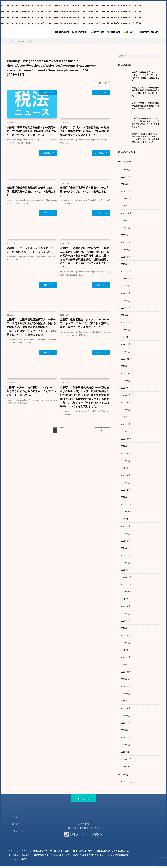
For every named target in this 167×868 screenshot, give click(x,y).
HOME (15, 810)
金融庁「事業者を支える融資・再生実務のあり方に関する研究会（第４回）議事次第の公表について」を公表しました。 (31, 131)
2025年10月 (126, 213)
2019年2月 (126, 737)
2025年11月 (126, 206)
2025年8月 (126, 220)
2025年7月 (126, 228)
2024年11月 (126, 279)
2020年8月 (126, 606)
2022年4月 (126, 475)
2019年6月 (126, 708)
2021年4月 (126, 548)
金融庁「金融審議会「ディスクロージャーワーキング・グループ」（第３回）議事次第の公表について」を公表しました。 (85, 323)
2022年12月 (126, 432)
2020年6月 (126, 621)
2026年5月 (126, 169)
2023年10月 (126, 373)
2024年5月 (126, 322)
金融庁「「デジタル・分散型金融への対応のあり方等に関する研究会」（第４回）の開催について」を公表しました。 (85, 131)
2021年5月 (126, 541)
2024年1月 (126, 351)
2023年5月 (126, 410)
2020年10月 (126, 592)
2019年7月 (126, 701)
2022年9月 (126, 446)
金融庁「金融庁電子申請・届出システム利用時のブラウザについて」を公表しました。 (85, 191)
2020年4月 (126, 635)
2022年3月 (126, 483)
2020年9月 (126, 599)
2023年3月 (126, 424)
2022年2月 (126, 490)
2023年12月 (126, 359)
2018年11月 (126, 759)
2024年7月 (126, 308)
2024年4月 (126, 330)
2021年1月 (126, 570)
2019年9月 (126, 686)
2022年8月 (126, 453)
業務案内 (62, 32)
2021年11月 (126, 504)
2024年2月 (126, 344)
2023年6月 (126, 402)
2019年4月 (126, 723)
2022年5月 (126, 468)
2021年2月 (126, 563)
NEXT (102, 430)
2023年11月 (126, 366)
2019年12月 (126, 665)
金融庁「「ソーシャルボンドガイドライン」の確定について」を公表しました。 (30, 250)
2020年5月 (126, 628)
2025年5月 (126, 242)
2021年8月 (126, 519)
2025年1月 (126, 264)
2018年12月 (126, 752)
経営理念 (97, 32)
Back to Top (83, 799)
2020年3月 (126, 643)
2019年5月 (126, 715)
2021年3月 (126, 555)
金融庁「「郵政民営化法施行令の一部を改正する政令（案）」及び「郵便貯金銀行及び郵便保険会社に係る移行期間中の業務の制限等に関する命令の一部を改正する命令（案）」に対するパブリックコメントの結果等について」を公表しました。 (85, 397)
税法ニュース (49, 93)
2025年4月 (126, 250)
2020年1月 (126, 657)
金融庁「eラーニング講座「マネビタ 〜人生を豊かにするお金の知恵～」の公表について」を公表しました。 (31, 391)
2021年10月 (126, 512)
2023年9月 (126, 381)
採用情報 (114, 32)
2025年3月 (126, 257)
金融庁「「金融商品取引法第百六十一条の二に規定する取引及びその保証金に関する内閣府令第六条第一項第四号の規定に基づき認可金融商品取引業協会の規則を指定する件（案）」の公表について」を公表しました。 (85, 257)
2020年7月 (126, 614)
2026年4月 (126, 177)
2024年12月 (126, 271)
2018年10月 (126, 766)
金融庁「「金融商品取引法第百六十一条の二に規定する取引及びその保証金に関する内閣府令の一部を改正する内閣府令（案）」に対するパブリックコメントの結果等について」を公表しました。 (31, 327)
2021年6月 (126, 533)
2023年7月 (126, 395)
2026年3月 (126, 184)
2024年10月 (126, 286)
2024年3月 (126, 337)
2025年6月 (126, 235)
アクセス (16, 817)
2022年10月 (126, 439)
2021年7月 (126, 526)
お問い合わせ (149, 32)
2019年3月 (126, 730)
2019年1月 (126, 745)
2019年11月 (126, 672)
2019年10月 (126, 679)
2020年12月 (126, 577)
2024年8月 (126, 301)
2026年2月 (126, 191)
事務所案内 (80, 32)
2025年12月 (126, 199)
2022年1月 (126, 497)
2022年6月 (126, 461)
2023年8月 (126, 388)
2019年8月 (126, 694)
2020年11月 (126, 584)
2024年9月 (126, 293)
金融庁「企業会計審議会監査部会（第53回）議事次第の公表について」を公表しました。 (31, 191)
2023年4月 (126, 417)
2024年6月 (126, 315)
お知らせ (130, 32)
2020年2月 (126, 650)
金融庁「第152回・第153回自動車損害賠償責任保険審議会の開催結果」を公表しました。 (146, 106)
